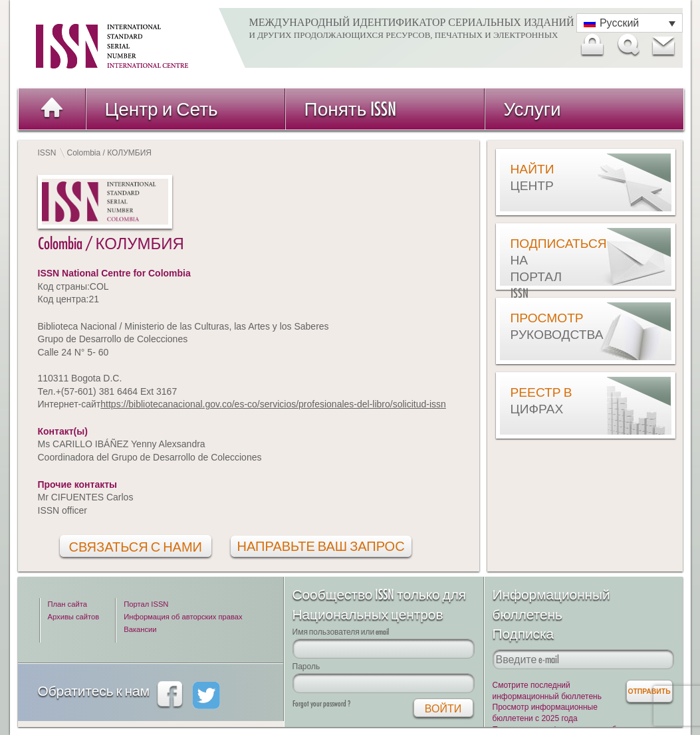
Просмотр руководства (544, 326)
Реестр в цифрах (541, 400)
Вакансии (140, 629)
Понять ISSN (351, 109)
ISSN (47, 153)
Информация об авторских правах (183, 617)
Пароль (306, 666)
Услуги (532, 109)
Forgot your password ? (321, 703)
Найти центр (532, 177)
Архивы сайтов (74, 617)
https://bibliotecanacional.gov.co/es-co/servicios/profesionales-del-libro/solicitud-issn (273, 404)
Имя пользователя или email (341, 632)
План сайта (67, 604)
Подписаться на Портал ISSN (544, 268)
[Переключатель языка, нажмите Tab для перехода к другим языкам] (630, 23)
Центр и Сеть (162, 109)
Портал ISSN (146, 604)
